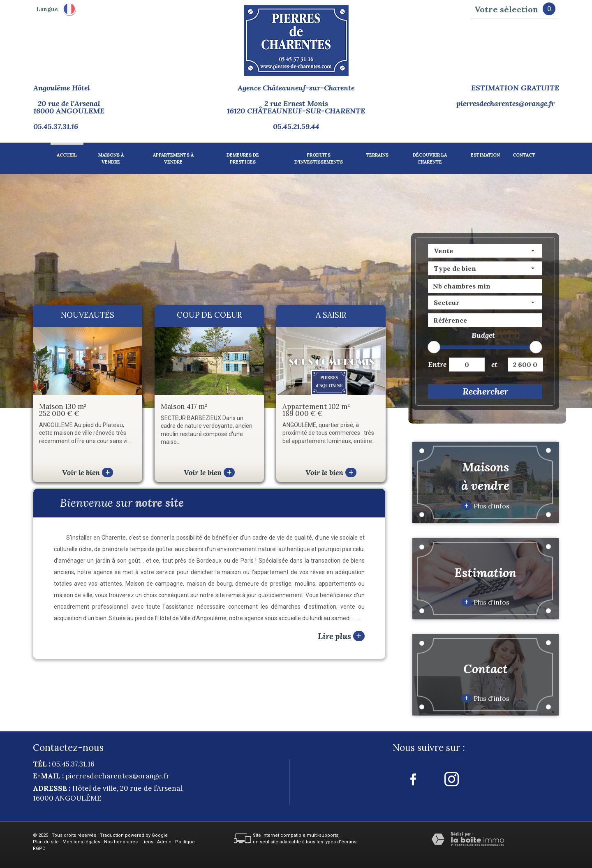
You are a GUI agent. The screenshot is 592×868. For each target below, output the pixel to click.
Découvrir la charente (430, 158)
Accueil (67, 155)
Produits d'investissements (319, 158)
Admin (164, 842)
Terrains (377, 155)
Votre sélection (506, 9)
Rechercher (485, 391)
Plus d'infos (485, 506)
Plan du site (46, 842)
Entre (435, 364)
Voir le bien (88, 472)
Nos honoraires (121, 842)
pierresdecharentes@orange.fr (505, 103)
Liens (147, 842)
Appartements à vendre (173, 158)
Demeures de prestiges (243, 158)
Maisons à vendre (111, 158)
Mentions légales (81, 842)
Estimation (485, 155)
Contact (524, 155)
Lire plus (341, 636)
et (494, 364)
